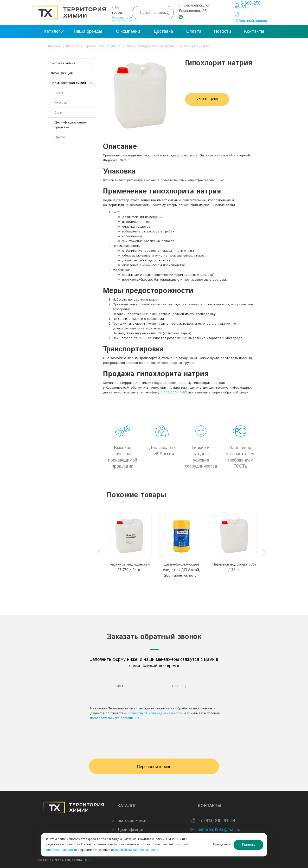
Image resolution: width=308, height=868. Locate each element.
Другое (60, 137)
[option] (129, 549)
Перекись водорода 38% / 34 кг (234, 567)
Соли (58, 113)
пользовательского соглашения (115, 718)
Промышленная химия (103, 46)
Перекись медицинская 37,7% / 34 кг (129, 567)
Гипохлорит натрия (195, 46)
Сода (59, 93)
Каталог (72, 46)
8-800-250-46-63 (248, 5)
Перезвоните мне (154, 767)
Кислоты (61, 103)
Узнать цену (207, 99)
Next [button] (264, 553)
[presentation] (154, 737)
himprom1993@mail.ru (219, 830)
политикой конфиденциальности (157, 713)
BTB (88, 860)
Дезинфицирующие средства (150, 46)
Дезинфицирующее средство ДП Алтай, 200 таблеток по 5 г (182, 570)
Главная (54, 46)
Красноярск (122, 18)
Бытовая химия (72, 63)
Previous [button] (99, 553)
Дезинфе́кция (62, 73)
